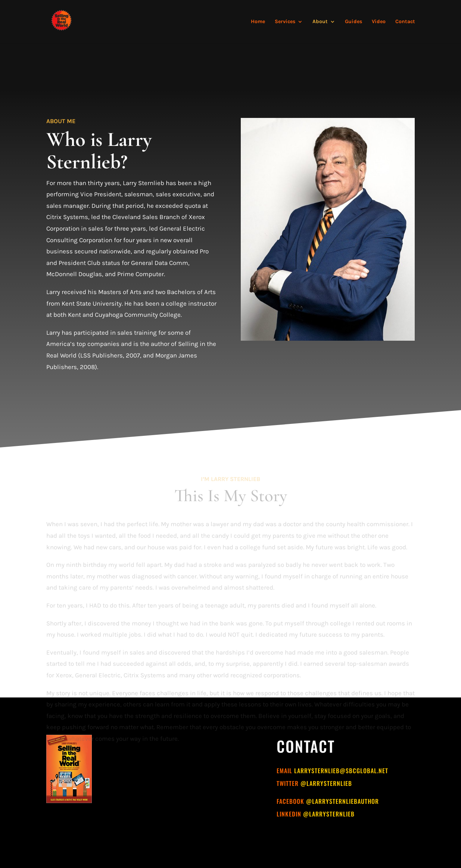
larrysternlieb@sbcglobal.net (341, 771)
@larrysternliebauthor (342, 801)
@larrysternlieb (326, 783)
